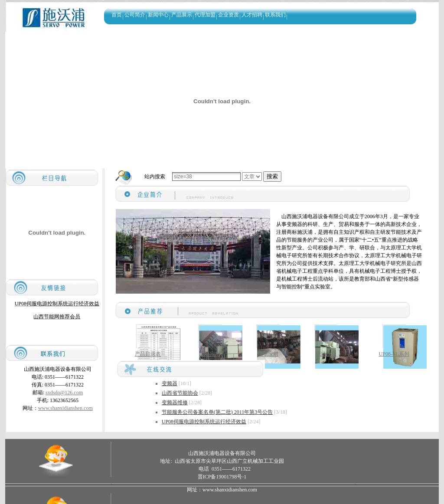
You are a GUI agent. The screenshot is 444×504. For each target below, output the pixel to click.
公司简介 (135, 15)
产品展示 (182, 15)
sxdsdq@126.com (64, 393)
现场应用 (210, 354)
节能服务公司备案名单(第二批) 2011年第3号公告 (217, 412)
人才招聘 (252, 15)
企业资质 (229, 15)
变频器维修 (175, 403)
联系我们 (275, 15)
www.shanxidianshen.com (65, 408)
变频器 (170, 383)
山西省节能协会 (180, 393)
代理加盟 (205, 15)
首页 (117, 15)
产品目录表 (148, 354)
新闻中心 (158, 15)
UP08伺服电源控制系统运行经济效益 (204, 422)
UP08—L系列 (394, 354)
